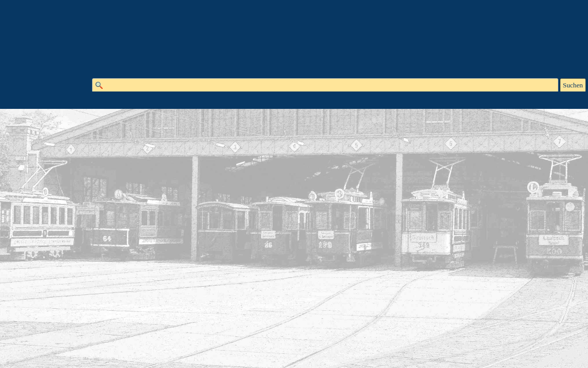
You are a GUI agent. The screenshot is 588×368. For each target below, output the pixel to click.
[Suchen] (325, 85)
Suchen (573, 85)
